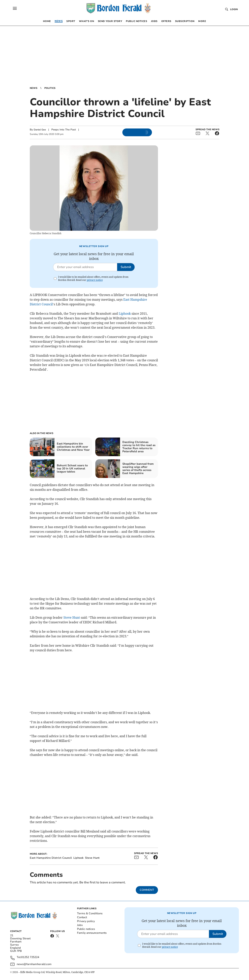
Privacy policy (86, 921)
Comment (147, 890)
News (34, 88)
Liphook (125, 314)
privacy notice (95, 280)
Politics (50, 88)
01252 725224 (30, 957)
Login (234, 9)
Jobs (80, 925)
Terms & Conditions (90, 913)
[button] (15, 8)
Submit (126, 267)
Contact (82, 917)
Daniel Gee (40, 130)
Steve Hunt (72, 618)
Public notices (86, 929)
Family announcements (92, 933)
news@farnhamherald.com (34, 964)
